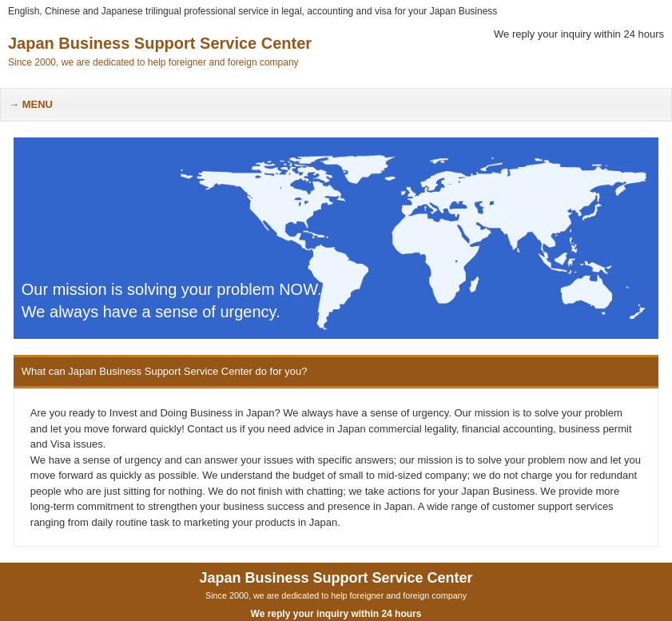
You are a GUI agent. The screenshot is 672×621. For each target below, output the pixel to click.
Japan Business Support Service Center (160, 43)
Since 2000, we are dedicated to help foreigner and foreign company (336, 595)
